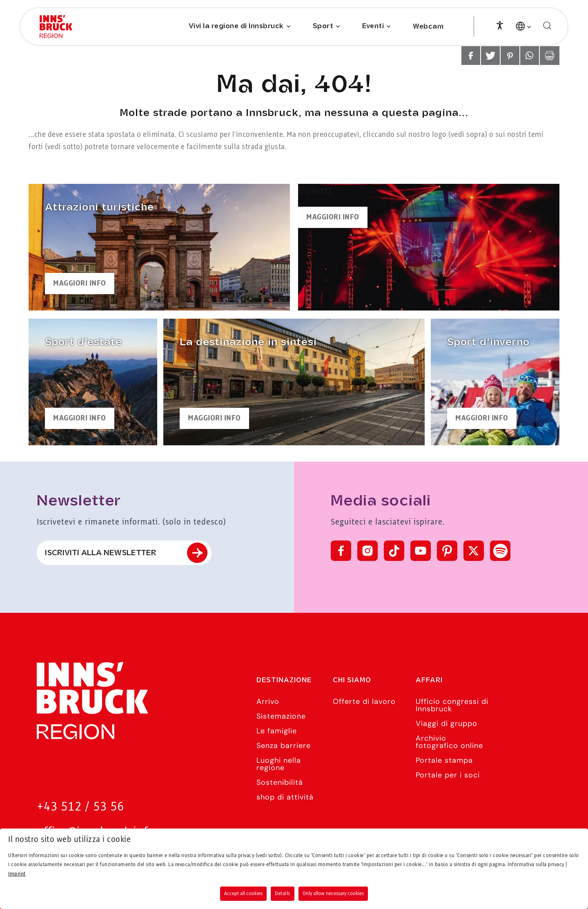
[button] (471, 56)
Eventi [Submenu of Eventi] (373, 26)
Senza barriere (284, 746)
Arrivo (268, 701)
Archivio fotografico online (449, 742)
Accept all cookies (243, 893)
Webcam (428, 27)
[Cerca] (547, 26)
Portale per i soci (448, 775)
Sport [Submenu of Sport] (323, 26)
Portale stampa (444, 760)
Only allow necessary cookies (333, 893)
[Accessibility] (500, 25)
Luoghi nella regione (279, 764)
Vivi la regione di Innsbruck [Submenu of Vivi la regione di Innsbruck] (236, 26)
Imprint (17, 874)
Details (283, 893)
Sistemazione (281, 716)
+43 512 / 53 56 (80, 807)
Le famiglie (277, 731)
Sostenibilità (280, 782)
